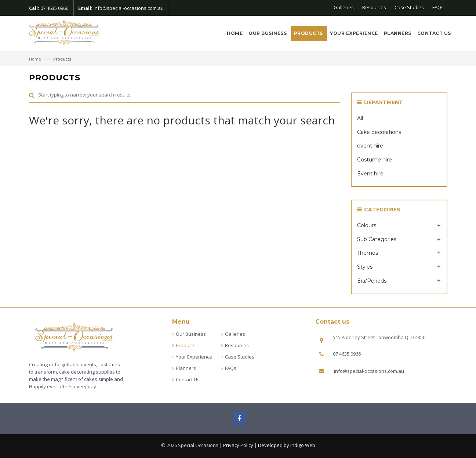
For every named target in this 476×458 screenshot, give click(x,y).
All (360, 118)
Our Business (268, 33)
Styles (365, 267)
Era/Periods (372, 281)
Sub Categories (377, 239)
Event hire (370, 174)
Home (235, 33)
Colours (367, 225)
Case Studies (409, 7)
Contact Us (434, 33)
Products (309, 33)
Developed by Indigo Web (287, 445)
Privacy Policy (238, 445)
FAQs (438, 7)
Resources (374, 7)
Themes (368, 253)
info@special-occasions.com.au (129, 8)
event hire (370, 146)
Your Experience (354, 33)
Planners (398, 33)
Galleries (344, 7)
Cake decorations (379, 132)
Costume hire (375, 160)
